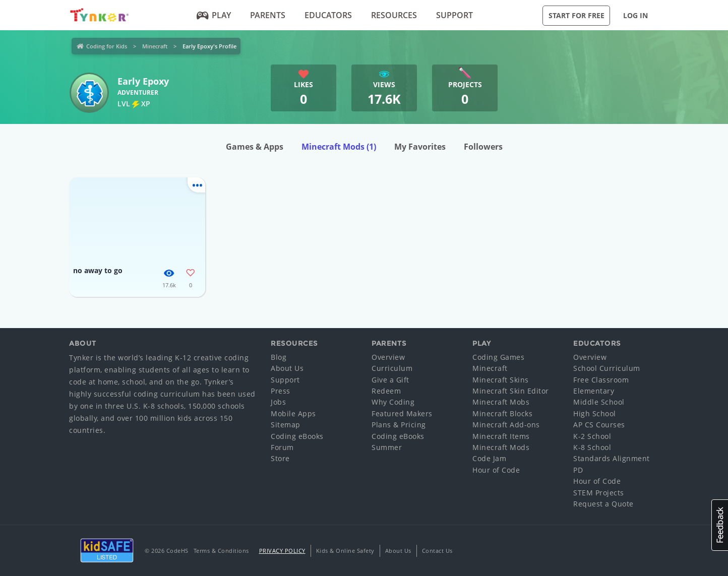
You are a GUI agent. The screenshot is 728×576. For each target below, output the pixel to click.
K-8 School (592, 447)
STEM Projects (599, 493)
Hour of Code (496, 470)
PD (578, 470)
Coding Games (498, 357)
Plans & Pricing (399, 425)
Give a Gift (390, 380)
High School (595, 413)
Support (454, 15)
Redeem (386, 391)
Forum (282, 447)
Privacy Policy (282, 551)
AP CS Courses (599, 425)
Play (214, 15)
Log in (635, 15)
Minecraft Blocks (502, 413)
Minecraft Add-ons (506, 425)
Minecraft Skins (501, 380)
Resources (394, 15)
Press (281, 391)
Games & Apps (255, 147)
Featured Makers (402, 413)
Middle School (599, 402)
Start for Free (577, 15)
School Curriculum (607, 368)
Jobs (278, 402)
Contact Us (437, 551)
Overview (388, 357)
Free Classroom (601, 380)
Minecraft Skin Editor (511, 391)
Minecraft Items (501, 436)
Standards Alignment (612, 458)
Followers (483, 147)
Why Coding (393, 402)
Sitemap (286, 425)
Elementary (594, 391)
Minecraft (155, 46)
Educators (328, 15)
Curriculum (392, 368)
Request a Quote (603, 504)
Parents (268, 15)
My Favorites (420, 147)
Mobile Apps (293, 413)
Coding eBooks (297, 436)
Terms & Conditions (221, 551)
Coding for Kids (107, 46)
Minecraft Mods (339, 147)
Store (280, 458)
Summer (387, 447)
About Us (287, 368)
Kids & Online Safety (345, 551)
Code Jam (489, 458)
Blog (279, 357)
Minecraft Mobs (501, 402)
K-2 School (592, 436)
